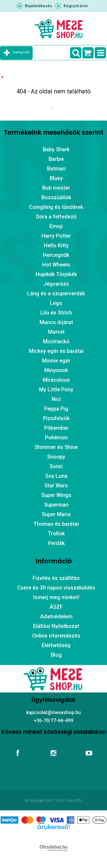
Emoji (56, 226)
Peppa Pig (56, 409)
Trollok (56, 533)
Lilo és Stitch (56, 313)
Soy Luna (56, 476)
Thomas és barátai (56, 524)
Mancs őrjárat (56, 322)
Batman (56, 169)
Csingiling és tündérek (56, 207)
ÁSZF (56, 607)
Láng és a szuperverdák (56, 293)
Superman (56, 505)
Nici (56, 399)
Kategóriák (22, 52)
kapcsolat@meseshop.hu (53, 712)
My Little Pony (56, 389)
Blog (56, 655)
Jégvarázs (56, 284)
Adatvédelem (56, 616)
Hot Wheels (56, 265)
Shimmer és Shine (56, 447)
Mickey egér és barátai (56, 351)
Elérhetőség (56, 645)
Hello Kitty (56, 245)
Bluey (56, 178)
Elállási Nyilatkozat (56, 626)
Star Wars (56, 485)
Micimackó (56, 341)
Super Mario (56, 514)
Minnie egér (56, 361)
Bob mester (56, 188)
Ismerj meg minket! (56, 597)
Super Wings (56, 495)
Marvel (56, 332)
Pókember (56, 428)
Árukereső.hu (53, 835)
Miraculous (56, 380)
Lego (56, 303)
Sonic (56, 466)
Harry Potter (56, 236)
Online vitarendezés (56, 636)
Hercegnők (56, 255)
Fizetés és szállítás (56, 578)
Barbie (56, 159)
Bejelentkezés (38, 6)
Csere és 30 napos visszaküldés (56, 588)
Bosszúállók (56, 197)
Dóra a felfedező (56, 217)
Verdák (56, 543)
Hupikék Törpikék (56, 274)
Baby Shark (56, 149)
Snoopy (56, 457)
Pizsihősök (56, 418)
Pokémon (56, 437)
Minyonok (56, 370)
